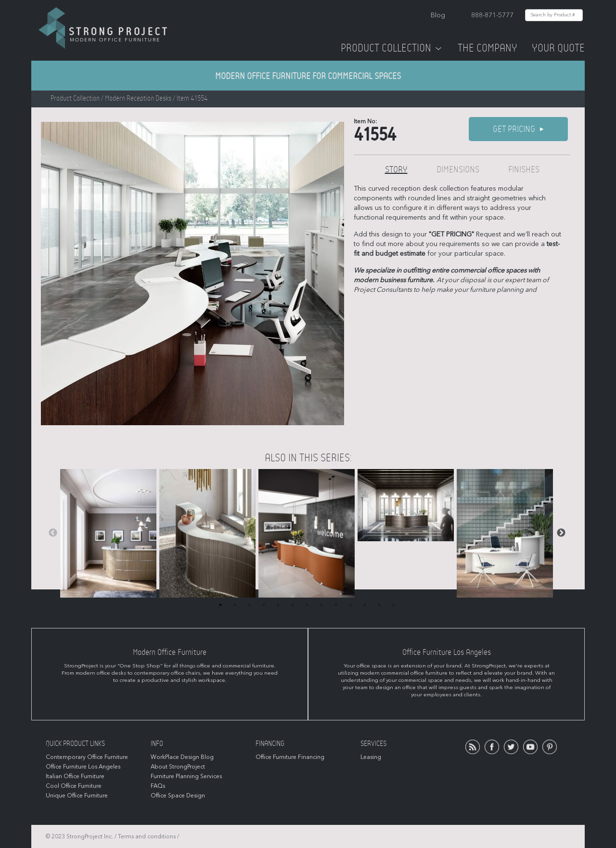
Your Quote (558, 48)
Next (561, 533)
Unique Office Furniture (77, 796)
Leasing (371, 757)
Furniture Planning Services (186, 776)
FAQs (158, 786)
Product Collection (392, 48)
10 (350, 605)
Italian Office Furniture (75, 776)
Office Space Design (178, 796)
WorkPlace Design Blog (182, 757)
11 (365, 605)
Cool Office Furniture (74, 786)
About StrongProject (178, 767)
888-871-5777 (492, 15)
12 (379, 605)
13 (394, 605)
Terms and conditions (147, 836)
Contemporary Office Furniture (87, 757)
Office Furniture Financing (290, 757)
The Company (488, 48)
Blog (438, 15)
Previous (53, 533)
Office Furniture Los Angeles (83, 767)
